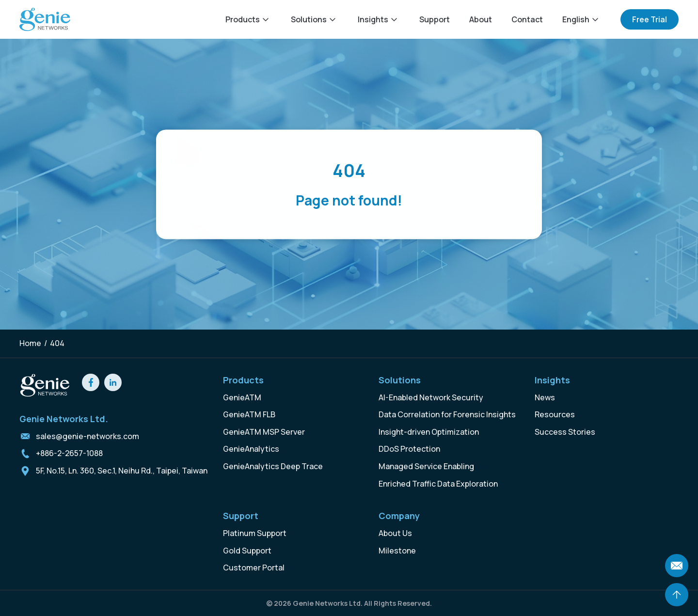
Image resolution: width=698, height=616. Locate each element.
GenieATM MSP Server (264, 432)
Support (435, 19)
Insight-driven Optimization (429, 432)
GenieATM (242, 397)
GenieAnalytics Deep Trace (273, 466)
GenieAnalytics (251, 449)
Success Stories (565, 432)
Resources (555, 414)
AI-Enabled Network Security (431, 397)
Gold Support (247, 551)
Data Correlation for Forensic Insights (447, 414)
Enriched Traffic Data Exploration (438, 484)
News (545, 397)
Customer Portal (254, 568)
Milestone (397, 551)
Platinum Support (255, 533)
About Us (395, 533)
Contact (527, 19)
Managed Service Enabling (426, 466)
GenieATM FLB (249, 414)
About (481, 19)
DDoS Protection (409, 449)
